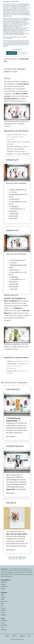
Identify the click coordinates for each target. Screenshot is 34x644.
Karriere (3, 623)
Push (2, 606)
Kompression (4, 582)
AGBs (29, 636)
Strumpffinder (4, 625)
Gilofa (2, 604)
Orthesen (3, 589)
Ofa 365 (3, 613)
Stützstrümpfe (4, 587)
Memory (3, 595)
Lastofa (2, 599)
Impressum (14, 636)
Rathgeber (3, 615)
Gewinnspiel (4, 630)
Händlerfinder (4, 621)
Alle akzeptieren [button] (12, 53)
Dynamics (3, 597)
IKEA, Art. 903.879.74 (24, 361)
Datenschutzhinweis (8, 38)
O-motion (3, 608)
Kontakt (7, 636)
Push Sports (4, 610)
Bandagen (3, 584)
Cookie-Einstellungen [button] (17, 49)
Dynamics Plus (4, 601)
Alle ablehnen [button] (23, 53)
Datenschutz (22, 636)
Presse (2, 627)
